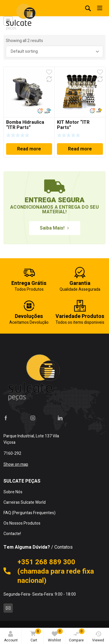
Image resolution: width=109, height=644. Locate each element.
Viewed (98, 637)
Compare (77, 636)
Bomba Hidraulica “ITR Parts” (25, 125)
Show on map (16, 464)
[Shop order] (55, 52)
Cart (34, 636)
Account (11, 637)
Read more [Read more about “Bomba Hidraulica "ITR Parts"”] (29, 149)
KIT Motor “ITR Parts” (73, 125)
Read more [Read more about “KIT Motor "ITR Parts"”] (80, 149)
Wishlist (55, 636)
